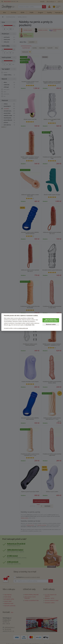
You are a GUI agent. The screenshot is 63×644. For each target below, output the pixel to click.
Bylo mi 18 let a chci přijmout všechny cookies (51, 320)
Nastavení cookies (51, 324)
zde (10, 325)
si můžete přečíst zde (23, 328)
